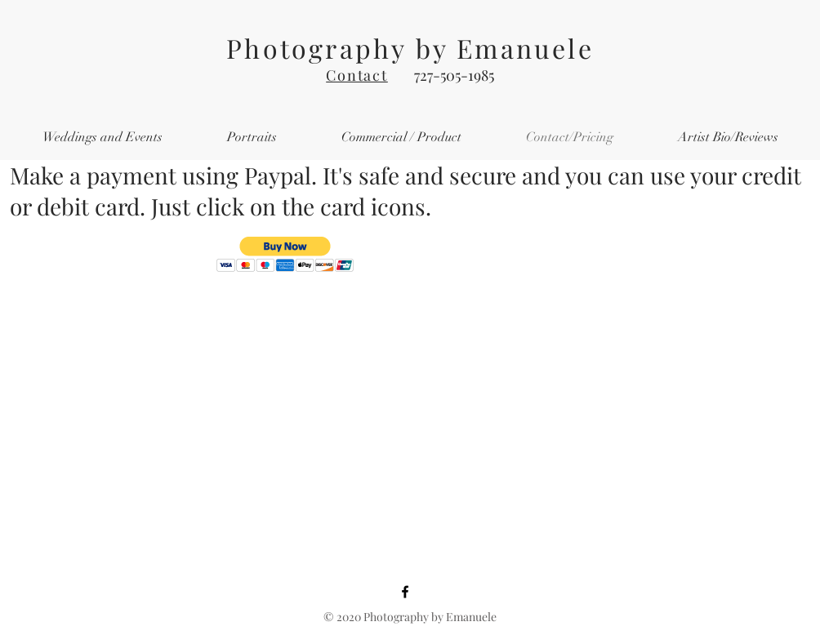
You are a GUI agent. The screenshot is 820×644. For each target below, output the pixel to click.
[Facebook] (405, 592)
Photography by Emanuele (410, 48)
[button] (285, 254)
